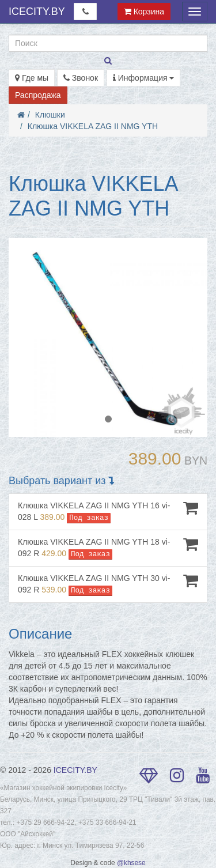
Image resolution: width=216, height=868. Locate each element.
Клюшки (50, 115)
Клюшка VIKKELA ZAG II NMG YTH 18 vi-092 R (108, 548)
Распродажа (38, 95)
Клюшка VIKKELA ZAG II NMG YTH (93, 126)
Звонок (81, 78)
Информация (144, 78)
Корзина (144, 12)
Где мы (32, 78)
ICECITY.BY (37, 12)
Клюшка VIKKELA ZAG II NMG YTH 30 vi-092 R (108, 584)
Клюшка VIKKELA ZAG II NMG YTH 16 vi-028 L (108, 512)
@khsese (131, 863)
